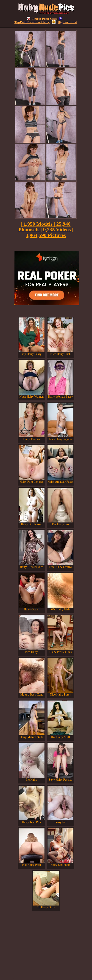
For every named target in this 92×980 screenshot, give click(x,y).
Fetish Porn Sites (42, 19)
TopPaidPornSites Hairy (39, 20)
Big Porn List (64, 22)
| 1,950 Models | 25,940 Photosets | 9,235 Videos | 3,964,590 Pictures (46, 230)
